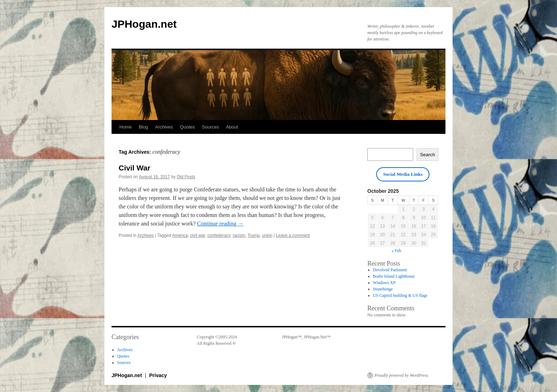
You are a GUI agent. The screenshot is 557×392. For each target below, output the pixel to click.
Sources (211, 127)
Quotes (188, 127)
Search (427, 155)
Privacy (158, 375)
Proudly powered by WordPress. (402, 375)
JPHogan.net (144, 24)
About (232, 127)
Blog (144, 127)
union (267, 235)
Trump (254, 235)
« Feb (396, 251)
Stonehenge (383, 289)
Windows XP (384, 283)
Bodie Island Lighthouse (394, 276)
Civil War (134, 168)
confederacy (219, 235)
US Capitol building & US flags (400, 295)
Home (126, 127)
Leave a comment (293, 235)
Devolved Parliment (390, 270)
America (180, 235)
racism (239, 235)
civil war (198, 235)
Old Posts (186, 177)
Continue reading (220, 224)
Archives (164, 127)
